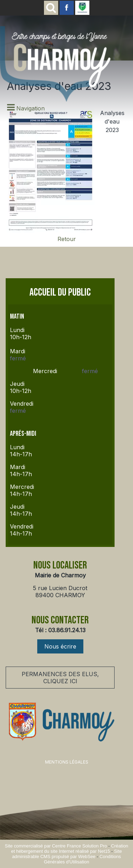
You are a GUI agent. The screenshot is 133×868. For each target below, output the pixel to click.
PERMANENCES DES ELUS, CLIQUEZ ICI (60, 678)
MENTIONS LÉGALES (67, 762)
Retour (67, 239)
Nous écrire (60, 646)
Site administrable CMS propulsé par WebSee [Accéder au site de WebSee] (67, 854)
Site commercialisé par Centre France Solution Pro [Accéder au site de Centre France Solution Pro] (56, 846)
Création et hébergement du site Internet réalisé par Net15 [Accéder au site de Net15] (70, 849)
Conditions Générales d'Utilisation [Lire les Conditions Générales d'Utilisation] (82, 859)
